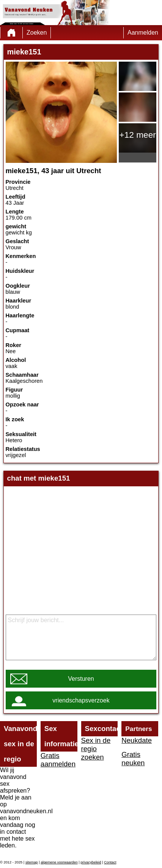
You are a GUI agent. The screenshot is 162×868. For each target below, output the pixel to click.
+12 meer (138, 135)
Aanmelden (143, 33)
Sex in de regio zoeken (96, 749)
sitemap (32, 862)
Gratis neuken (133, 759)
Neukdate (137, 740)
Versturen (81, 679)
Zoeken (37, 33)
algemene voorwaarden (59, 862)
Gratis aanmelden (58, 760)
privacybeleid (91, 862)
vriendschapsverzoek (81, 700)
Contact (110, 862)
